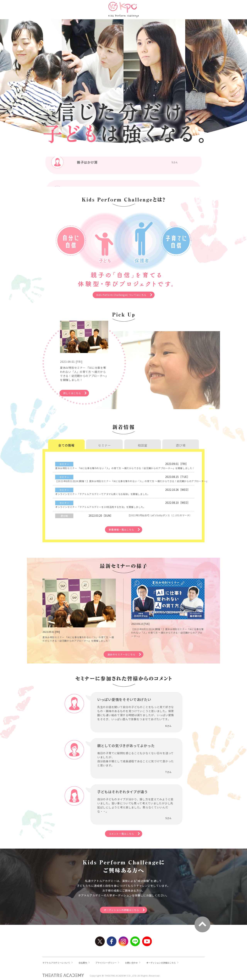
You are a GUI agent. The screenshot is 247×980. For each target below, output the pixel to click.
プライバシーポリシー (110, 961)
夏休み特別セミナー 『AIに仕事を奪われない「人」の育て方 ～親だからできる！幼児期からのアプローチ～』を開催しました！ (147, 465)
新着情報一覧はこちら (123, 518)
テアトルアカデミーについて (58, 961)
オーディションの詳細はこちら (123, 908)
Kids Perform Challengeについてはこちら (123, 295)
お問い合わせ (137, 961)
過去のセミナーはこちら (123, 650)
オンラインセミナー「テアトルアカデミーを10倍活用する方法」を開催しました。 (147, 493)
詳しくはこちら (84, 389)
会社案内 (86, 961)
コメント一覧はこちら (123, 830)
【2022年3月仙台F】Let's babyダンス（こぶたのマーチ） (141, 503)
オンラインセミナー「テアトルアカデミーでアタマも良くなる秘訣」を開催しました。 (147, 484)
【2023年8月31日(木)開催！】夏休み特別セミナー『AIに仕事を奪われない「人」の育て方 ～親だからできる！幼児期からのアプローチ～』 (147, 475)
